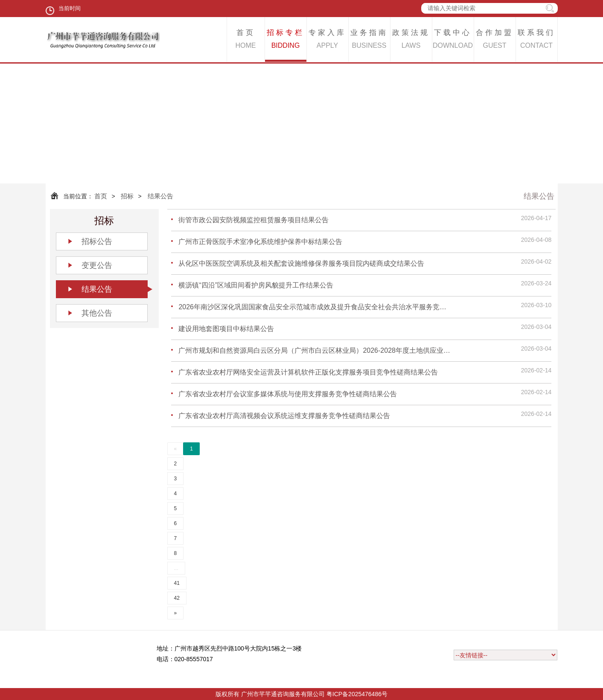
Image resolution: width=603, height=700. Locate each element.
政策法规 (411, 40)
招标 (127, 196)
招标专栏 (286, 40)
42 (177, 598)
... (176, 568)
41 (177, 583)
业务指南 (369, 40)
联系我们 (537, 40)
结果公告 (160, 196)
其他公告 (97, 313)
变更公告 (97, 265)
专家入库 (328, 40)
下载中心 (453, 40)
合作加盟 (495, 40)
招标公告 (97, 241)
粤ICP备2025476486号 (357, 694)
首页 (246, 40)
